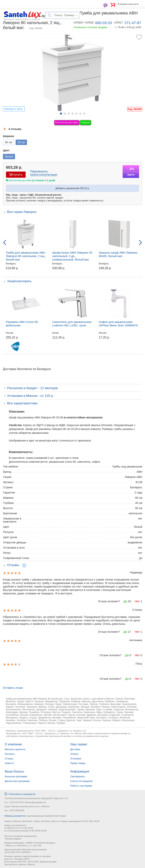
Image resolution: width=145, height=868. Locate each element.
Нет (137, 601)
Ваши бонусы (14, 771)
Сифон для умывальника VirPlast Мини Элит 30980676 (118, 324)
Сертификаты (78, 777)
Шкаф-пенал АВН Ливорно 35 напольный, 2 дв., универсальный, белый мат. (72, 256)
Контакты (10, 754)
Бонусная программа (16, 777)
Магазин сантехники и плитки (22, 19)
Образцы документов (15, 816)
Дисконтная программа (17, 781)
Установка (76, 759)
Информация (80, 771)
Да (125, 601)
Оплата (74, 754)
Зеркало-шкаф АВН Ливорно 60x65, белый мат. (118, 254)
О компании (13, 744)
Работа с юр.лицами (81, 786)
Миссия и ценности (15, 749)
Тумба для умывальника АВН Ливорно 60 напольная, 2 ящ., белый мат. (26, 256)
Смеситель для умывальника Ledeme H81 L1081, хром (72, 324)
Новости (9, 763)
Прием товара (78, 763)
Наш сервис (79, 744)
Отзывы (9, 759)
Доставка (75, 749)
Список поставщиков (81, 781)
